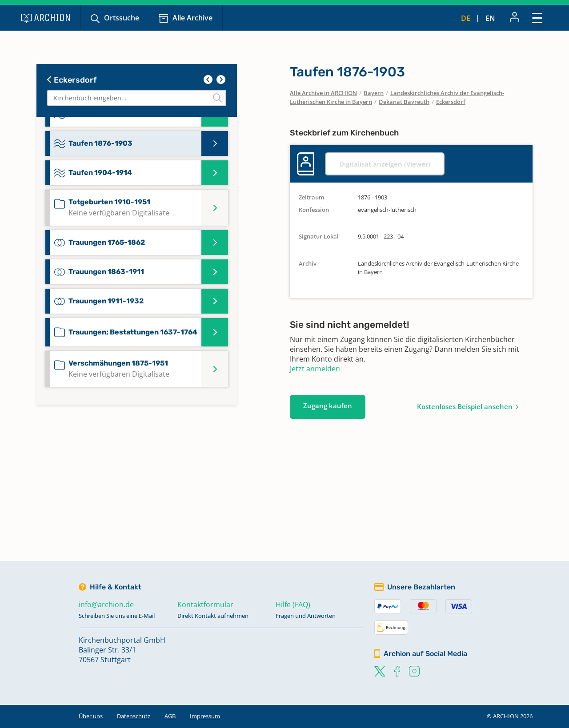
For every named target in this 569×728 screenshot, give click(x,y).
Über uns (91, 716)
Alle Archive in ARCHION (323, 93)
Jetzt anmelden (315, 369)
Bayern (374, 93)
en (490, 18)
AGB (170, 716)
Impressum (205, 716)
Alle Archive (192, 18)
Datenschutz (134, 716)
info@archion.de (106, 605)
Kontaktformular (205, 605)
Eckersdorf (72, 80)
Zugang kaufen (328, 406)
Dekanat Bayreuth (404, 102)
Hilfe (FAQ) (293, 605)
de (466, 18)
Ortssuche (122, 18)
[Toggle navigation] (537, 18)
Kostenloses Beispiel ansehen (465, 406)
